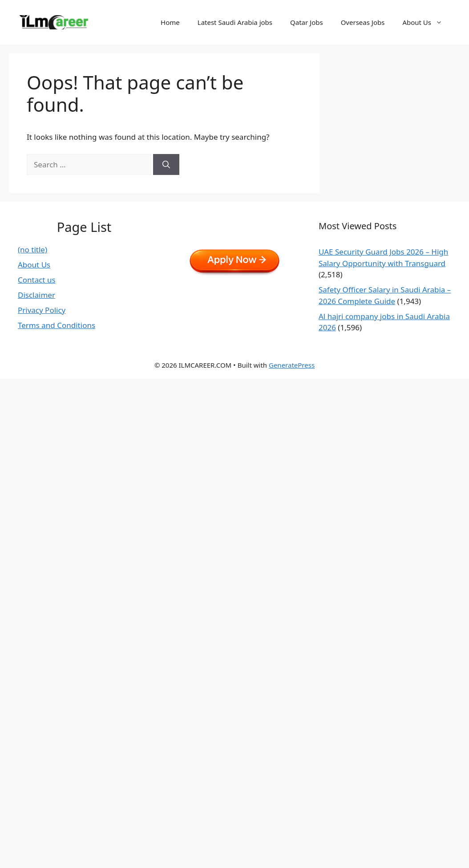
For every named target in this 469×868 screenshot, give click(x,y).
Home (170, 22)
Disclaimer (36, 295)
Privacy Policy (42, 310)
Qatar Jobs (307, 22)
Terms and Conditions (57, 325)
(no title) (32, 249)
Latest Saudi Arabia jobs (235, 22)
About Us (427, 22)
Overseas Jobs (363, 22)
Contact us (37, 280)
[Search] (166, 165)
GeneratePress (292, 365)
